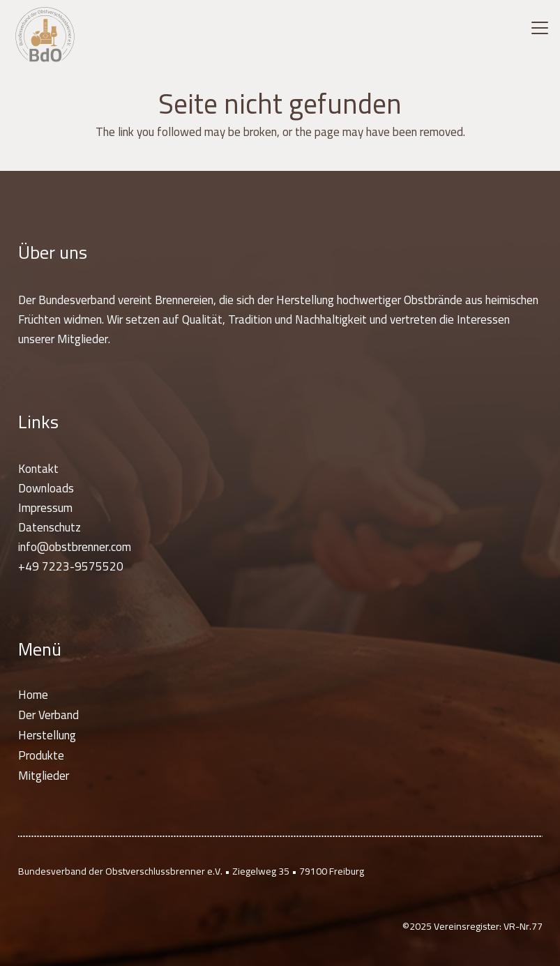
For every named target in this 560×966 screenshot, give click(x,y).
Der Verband (48, 715)
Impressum (45, 508)
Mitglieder (44, 776)
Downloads (46, 488)
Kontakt (38, 469)
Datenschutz (50, 527)
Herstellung (47, 735)
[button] (539, 28)
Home (33, 695)
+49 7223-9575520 (71, 566)
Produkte (41, 755)
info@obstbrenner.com (75, 547)
